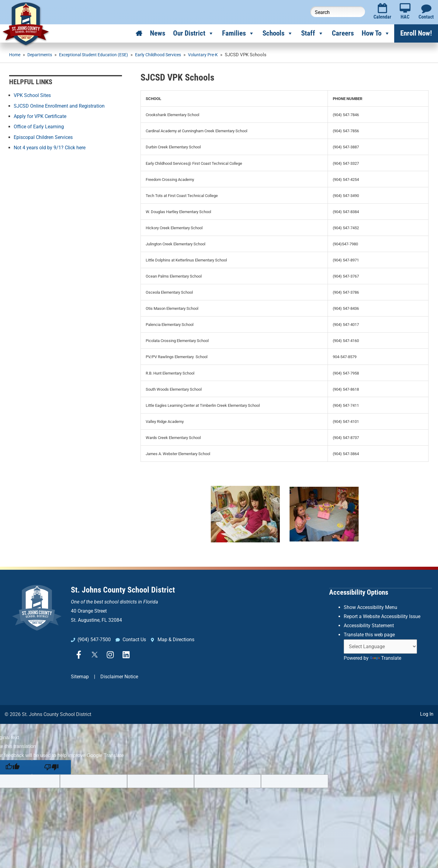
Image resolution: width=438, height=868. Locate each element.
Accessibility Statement (369, 625)
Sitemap (80, 676)
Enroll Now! (416, 33)
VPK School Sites (32, 95)
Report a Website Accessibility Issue (382, 616)
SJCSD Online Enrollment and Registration (59, 106)
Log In (427, 713)
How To (376, 33)
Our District (194, 33)
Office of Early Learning (39, 126)
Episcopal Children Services (43, 137)
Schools (278, 33)
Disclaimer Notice (119, 676)
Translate (386, 657)
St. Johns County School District (123, 590)
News (158, 33)
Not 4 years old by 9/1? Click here (50, 147)
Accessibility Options (359, 592)
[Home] (139, 33)
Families (238, 33)
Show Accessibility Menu (370, 607)
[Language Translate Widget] (380, 646)
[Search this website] (338, 12)
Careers (343, 33)
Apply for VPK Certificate (40, 116)
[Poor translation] (51, 767)
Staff (313, 33)
